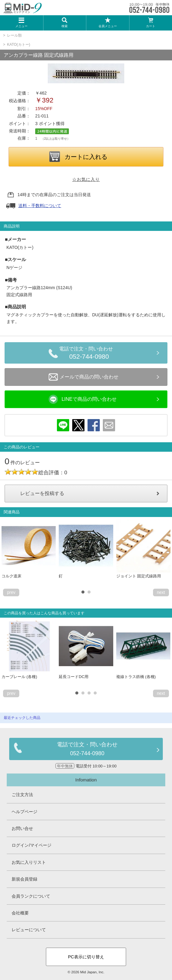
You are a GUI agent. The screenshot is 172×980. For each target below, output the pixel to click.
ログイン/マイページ (32, 845)
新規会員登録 (24, 879)
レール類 (14, 35)
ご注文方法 (22, 795)
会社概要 (20, 913)
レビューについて (29, 930)
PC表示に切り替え (86, 957)
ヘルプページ (24, 812)
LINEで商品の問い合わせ (83, 399)
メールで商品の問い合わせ (84, 377)
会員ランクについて (31, 896)
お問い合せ (22, 828)
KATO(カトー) (19, 45)
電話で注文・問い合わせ (89, 354)
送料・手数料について (40, 206)
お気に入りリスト (29, 862)
